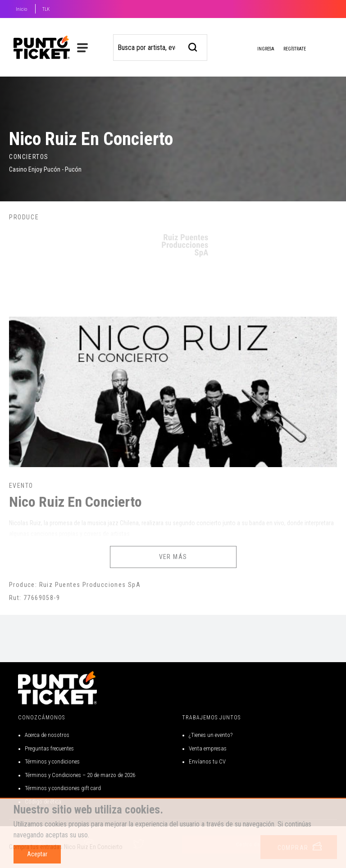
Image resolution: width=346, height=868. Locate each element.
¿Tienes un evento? (211, 735)
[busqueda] (193, 46)
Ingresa (259, 50)
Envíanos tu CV (207, 761)
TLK (46, 9)
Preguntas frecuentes (49, 748)
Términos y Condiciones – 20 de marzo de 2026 (80, 775)
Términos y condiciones (52, 761)
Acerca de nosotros (47, 735)
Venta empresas (208, 748)
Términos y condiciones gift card (63, 788)
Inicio (21, 9)
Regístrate (295, 49)
